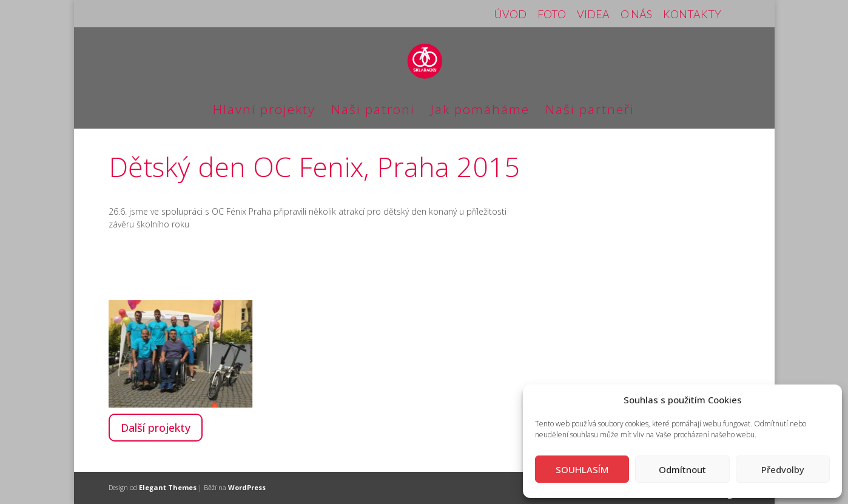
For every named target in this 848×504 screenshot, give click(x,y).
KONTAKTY (692, 15)
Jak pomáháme (480, 111)
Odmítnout (682, 469)
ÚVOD (510, 15)
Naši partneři (590, 111)
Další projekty (156, 428)
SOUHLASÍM (582, 469)
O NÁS (636, 15)
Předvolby (783, 469)
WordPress (247, 487)
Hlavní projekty (264, 111)
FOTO (552, 15)
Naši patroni (373, 111)
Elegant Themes (168, 487)
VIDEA (593, 15)
